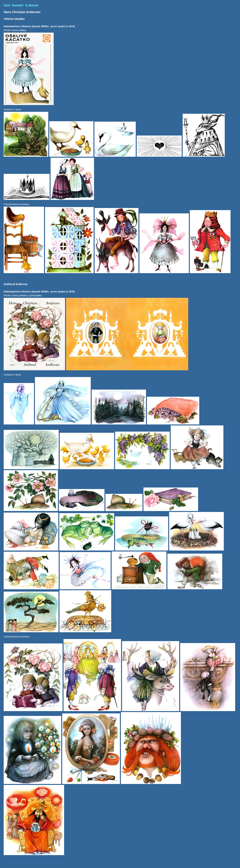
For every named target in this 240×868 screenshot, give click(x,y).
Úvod (7, 5)
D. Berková (32, 5)
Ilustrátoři (18, 5)
